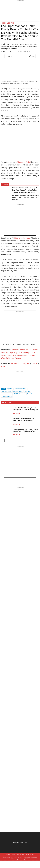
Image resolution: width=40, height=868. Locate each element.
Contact (13, 854)
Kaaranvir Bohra (7, 391)
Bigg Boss (10, 389)
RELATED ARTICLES (9, 403)
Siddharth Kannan (22, 238)
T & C (24, 854)
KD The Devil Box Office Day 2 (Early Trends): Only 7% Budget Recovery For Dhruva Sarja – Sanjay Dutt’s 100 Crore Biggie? (25, 409)
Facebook (15, 363)
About (8, 854)
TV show (15, 859)
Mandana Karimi (24, 162)
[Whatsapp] (10, 385)
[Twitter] (6, 385)
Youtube (5, 366)
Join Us (9, 56)
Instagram (25, 363)
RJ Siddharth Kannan (19, 394)
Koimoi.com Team (8, 52)
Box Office (16, 413)
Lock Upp (11, 23)
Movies (35, 857)
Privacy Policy (30, 854)
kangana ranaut (18, 391)
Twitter (34, 363)
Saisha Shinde (31, 394)
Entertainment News (21, 389)
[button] (32, 56)
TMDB (27, 859)
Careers (19, 854)
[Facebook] (3, 385)
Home (3, 23)
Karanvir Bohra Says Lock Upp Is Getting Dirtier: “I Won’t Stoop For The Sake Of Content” (26, 198)
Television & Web (7, 396)
